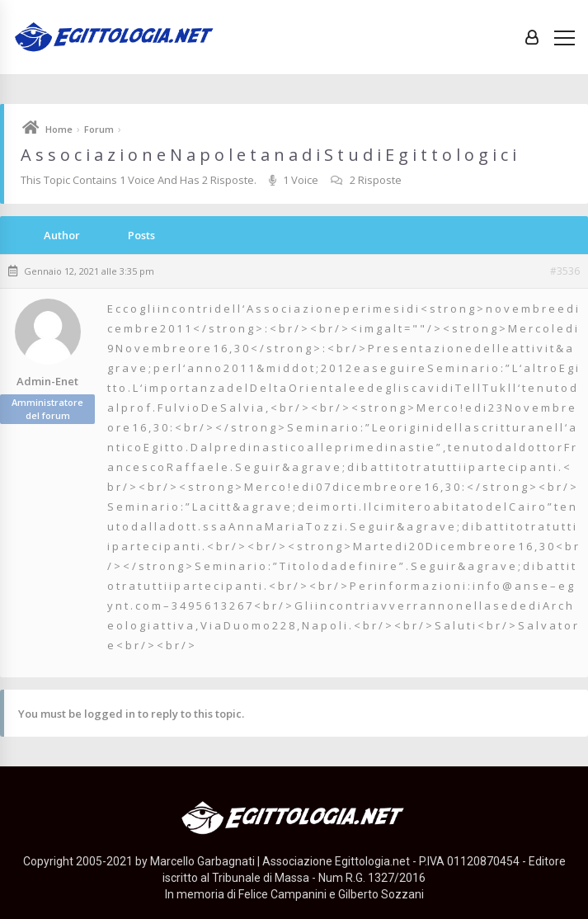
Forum (99, 129)
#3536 (565, 271)
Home (59, 129)
